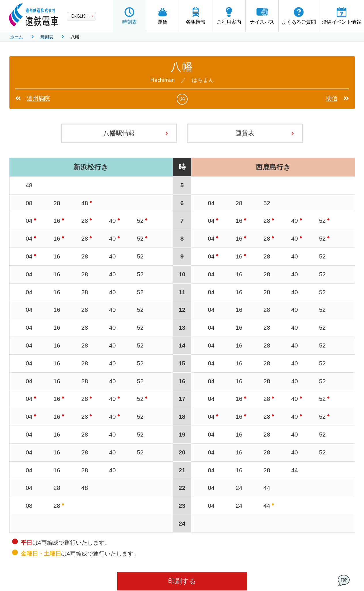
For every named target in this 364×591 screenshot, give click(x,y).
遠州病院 (38, 98)
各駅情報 (196, 16)
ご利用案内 (229, 16)
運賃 (163, 16)
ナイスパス (262, 16)
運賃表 (245, 133)
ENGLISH (80, 16)
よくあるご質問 (299, 16)
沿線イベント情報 (342, 16)
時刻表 (130, 16)
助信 (332, 98)
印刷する (182, 581)
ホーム (17, 37)
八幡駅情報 (119, 133)
